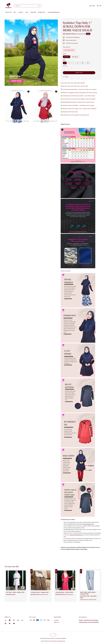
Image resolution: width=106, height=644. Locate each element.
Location (56, 620)
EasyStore (63, 638)
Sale (15, 12)
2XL (83, 63)
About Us (57, 622)
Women (21, 12)
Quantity (65, 66)
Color (64, 54)
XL (78, 63)
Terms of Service (45, 641)
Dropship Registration (54, 12)
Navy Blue (75, 57)
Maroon (67, 57)
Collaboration (41, 12)
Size (64, 60)
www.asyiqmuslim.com (88, 524)
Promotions (66, 47)
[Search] (39, 6)
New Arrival (9, 12)
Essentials (33, 12)
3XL (88, 63)
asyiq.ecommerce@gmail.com (76, 535)
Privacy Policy (54, 641)
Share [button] (65, 77)
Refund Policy (62, 641)
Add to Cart (79, 73)
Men (27, 12)
